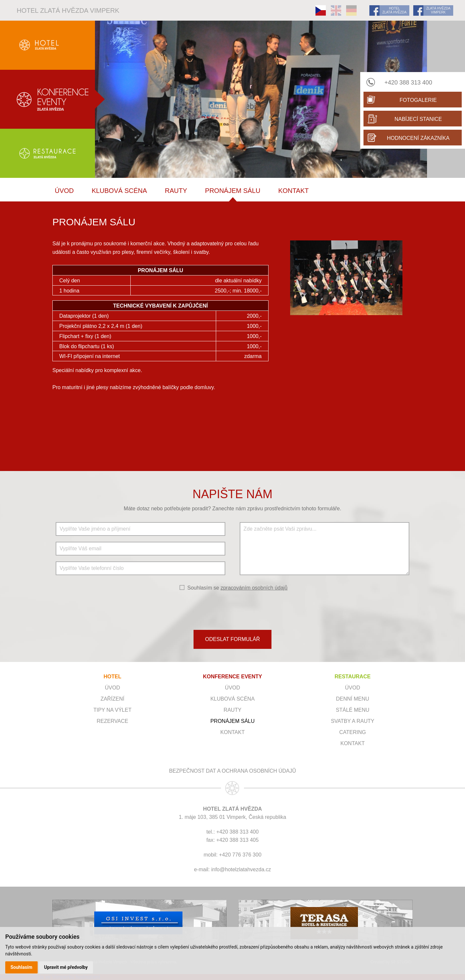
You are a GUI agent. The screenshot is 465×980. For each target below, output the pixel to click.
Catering (353, 732)
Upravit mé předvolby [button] (66, 967)
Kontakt (294, 191)
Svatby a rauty (353, 721)
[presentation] (232, 610)
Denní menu (353, 699)
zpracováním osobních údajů (254, 588)
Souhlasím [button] (21, 967)
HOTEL (112, 677)
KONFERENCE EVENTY (232, 677)
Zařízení (112, 699)
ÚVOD (64, 191)
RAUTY (176, 191)
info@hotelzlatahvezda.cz (241, 869)
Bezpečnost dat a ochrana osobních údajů (232, 771)
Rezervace (112, 721)
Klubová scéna (119, 191)
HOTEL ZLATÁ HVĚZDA (395, 10)
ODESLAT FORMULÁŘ (232, 639)
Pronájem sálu (233, 191)
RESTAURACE (353, 677)
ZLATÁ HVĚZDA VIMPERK (438, 10)
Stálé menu (353, 710)
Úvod (112, 688)
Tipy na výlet (112, 710)
